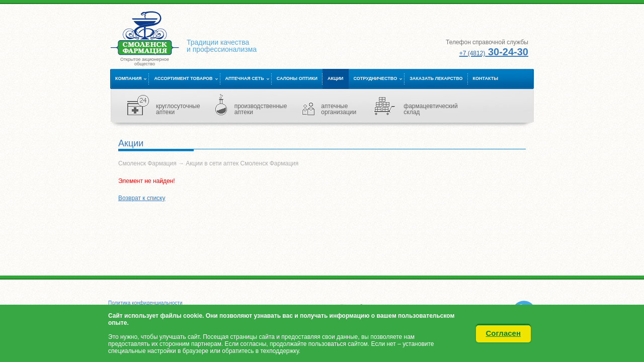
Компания (128, 78)
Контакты (486, 78)
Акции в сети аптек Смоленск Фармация (242, 163)
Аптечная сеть (245, 78)
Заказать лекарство (436, 78)
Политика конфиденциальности (145, 303)
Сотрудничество (376, 78)
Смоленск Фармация (147, 163)
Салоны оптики (297, 78)
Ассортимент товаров (183, 78)
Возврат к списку (142, 198)
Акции (336, 78)
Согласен (504, 333)
